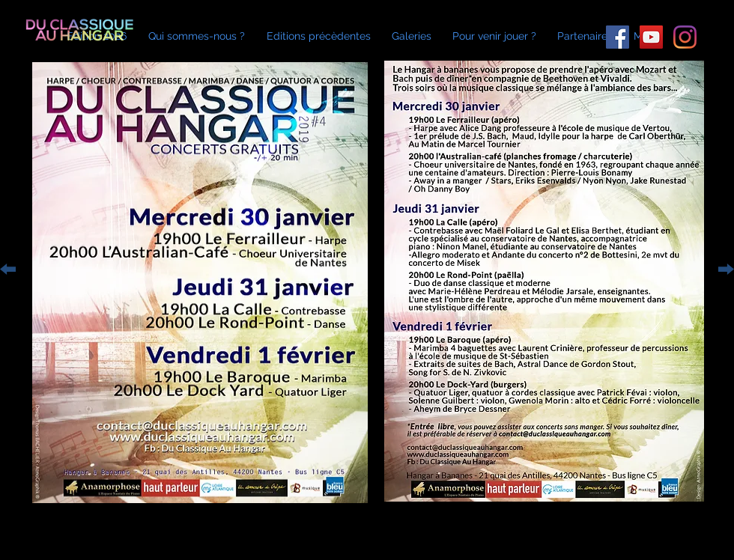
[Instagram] (685, 37)
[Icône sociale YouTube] (651, 37)
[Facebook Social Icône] (618, 37)
